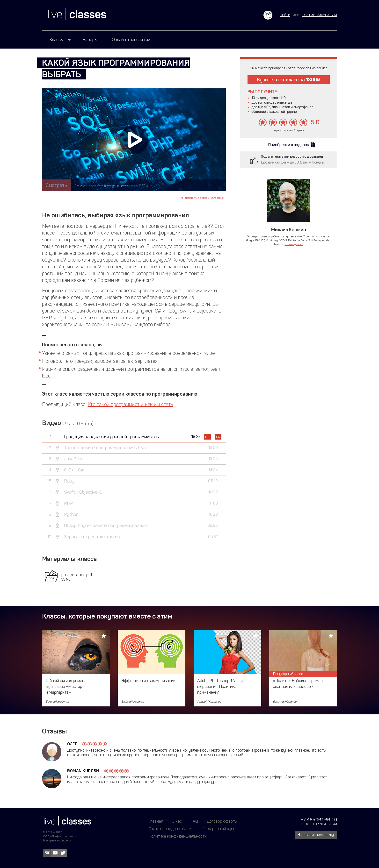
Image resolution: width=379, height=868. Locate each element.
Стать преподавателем (170, 829)
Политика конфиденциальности (178, 836)
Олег (72, 744)
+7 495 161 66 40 (319, 820)
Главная (156, 821)
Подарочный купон (220, 829)
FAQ (194, 821)
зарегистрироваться (319, 15)
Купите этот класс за (289, 80)
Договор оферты (222, 821)
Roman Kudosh (83, 771)
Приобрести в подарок (289, 145)
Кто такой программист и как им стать (131, 404)
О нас (177, 821)
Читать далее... (294, 244)
